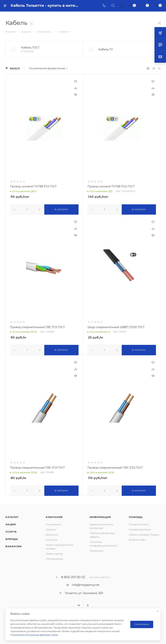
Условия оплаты (139, 523)
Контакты (52, 539)
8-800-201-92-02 (73, 576)
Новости (51, 528)
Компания (54, 516)
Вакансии (14, 545)
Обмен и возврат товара (144, 533)
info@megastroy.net (86, 584)
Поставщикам (54, 558)
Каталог (12, 516)
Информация (100, 516)
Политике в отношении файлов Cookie (34, 635)
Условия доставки (140, 528)
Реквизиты (96, 550)
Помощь (136, 516)
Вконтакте (78, 604)
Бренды (12, 538)
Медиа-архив (54, 553)
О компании (53, 523)
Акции (11, 523)
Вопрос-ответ (137, 539)
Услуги (11, 531)
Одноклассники (88, 604)
